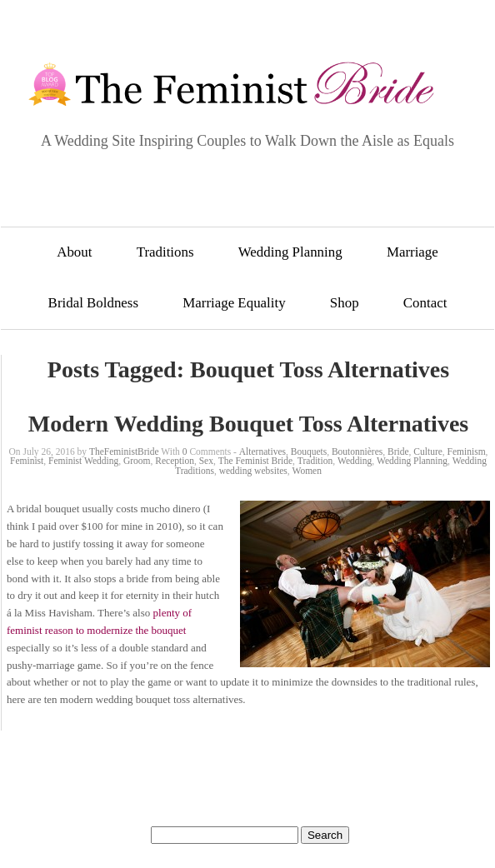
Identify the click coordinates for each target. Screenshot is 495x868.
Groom (137, 461)
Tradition (315, 461)
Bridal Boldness (93, 303)
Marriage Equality (234, 303)
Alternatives (262, 451)
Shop (345, 303)
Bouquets (309, 451)
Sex (206, 461)
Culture (428, 451)
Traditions (165, 252)
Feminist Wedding (83, 461)
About (74, 252)
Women (306, 471)
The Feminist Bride (255, 461)
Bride (398, 451)
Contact (425, 303)
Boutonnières (357, 451)
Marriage (412, 252)
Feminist (27, 461)
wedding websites (253, 471)
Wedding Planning (290, 252)
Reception (175, 461)
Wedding (355, 461)
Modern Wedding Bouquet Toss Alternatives (248, 424)
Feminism (467, 451)
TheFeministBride (124, 451)
